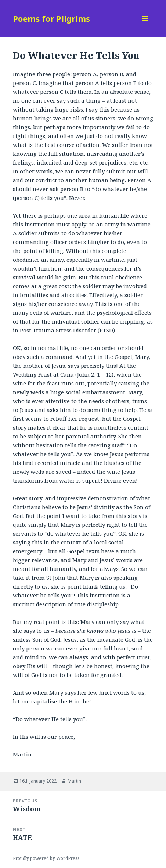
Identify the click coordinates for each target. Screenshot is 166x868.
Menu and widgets (146, 26)
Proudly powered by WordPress (46, 858)
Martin (74, 781)
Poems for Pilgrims (51, 18)
